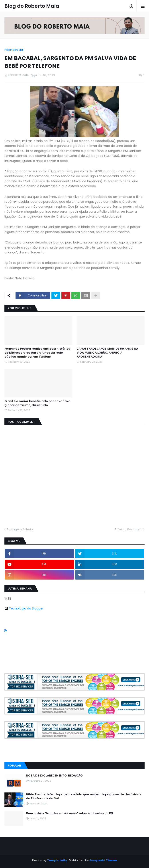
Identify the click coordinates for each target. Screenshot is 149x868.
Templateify (57, 860)
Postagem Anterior (20, 529)
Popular (14, 766)
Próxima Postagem (129, 529)
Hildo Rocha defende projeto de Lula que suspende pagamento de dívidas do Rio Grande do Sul (83, 796)
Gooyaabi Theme (103, 860)
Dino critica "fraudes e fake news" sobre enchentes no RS (70, 813)
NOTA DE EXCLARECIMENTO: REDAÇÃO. (55, 776)
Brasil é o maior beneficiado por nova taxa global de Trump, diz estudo (37, 403)
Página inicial (14, 50)
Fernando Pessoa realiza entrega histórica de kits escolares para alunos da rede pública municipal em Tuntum (37, 353)
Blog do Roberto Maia (32, 6)
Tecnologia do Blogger (24, 608)
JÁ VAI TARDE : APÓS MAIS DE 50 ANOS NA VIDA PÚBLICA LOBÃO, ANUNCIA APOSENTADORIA (107, 353)
